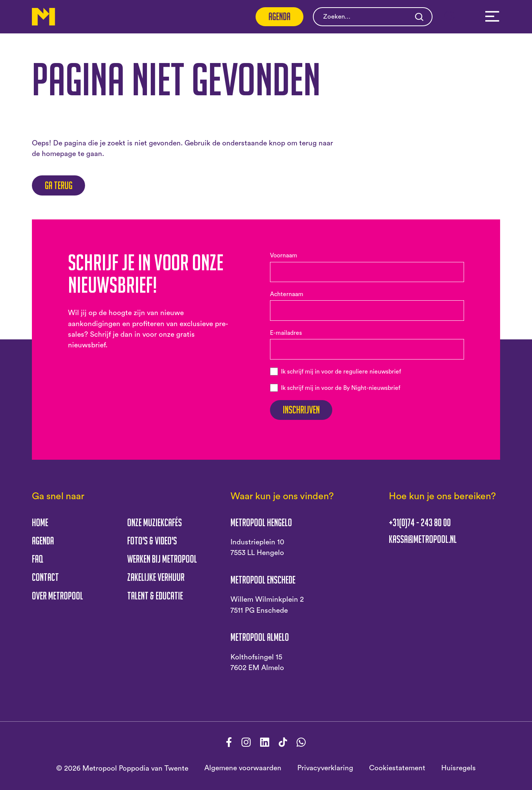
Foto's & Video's (152, 541)
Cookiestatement (397, 768)
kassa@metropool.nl (423, 539)
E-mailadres (286, 333)
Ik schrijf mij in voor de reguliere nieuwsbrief (341, 372)
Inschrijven (301, 410)
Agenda (279, 16)
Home (40, 522)
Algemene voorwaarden (243, 768)
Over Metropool (58, 596)
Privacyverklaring (325, 768)
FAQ (38, 559)
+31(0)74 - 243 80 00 (420, 523)
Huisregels (459, 768)
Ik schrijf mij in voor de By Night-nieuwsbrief (341, 388)
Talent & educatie (155, 596)
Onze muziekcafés (155, 522)
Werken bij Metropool (162, 559)
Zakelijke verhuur (156, 577)
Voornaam (284, 255)
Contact (45, 577)
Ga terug (59, 185)
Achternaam (287, 294)
